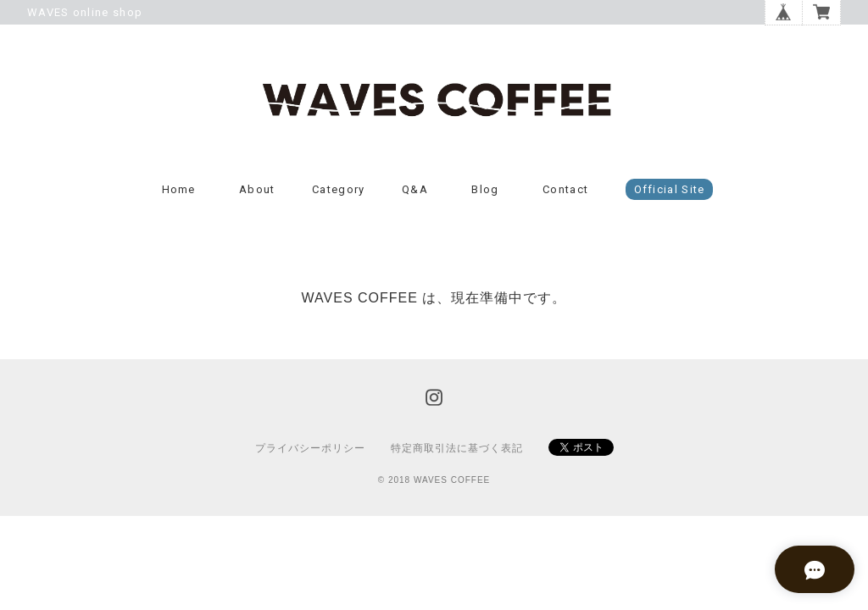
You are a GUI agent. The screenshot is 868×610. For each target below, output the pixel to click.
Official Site (670, 196)
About (257, 196)
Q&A (415, 196)
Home (179, 196)
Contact (565, 196)
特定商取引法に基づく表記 (457, 454)
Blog (485, 196)
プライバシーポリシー (310, 454)
